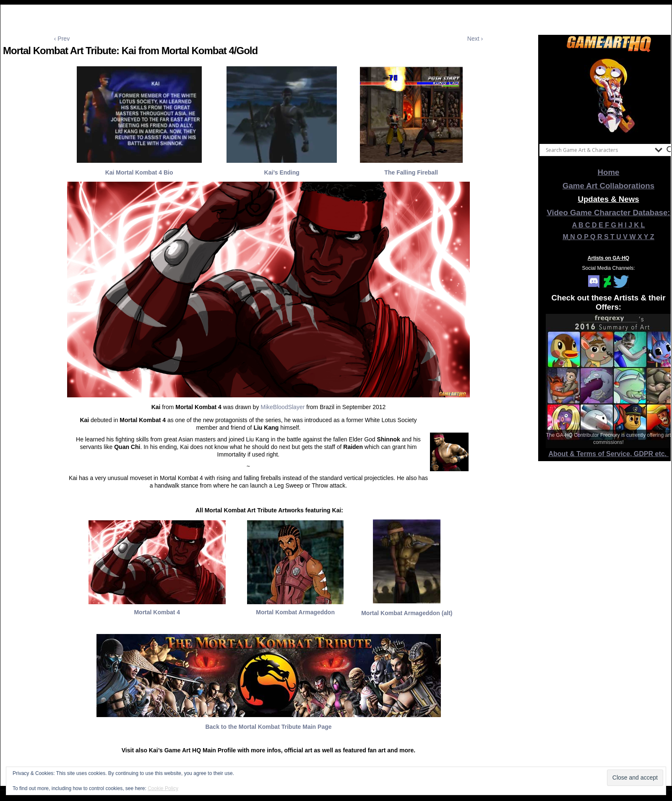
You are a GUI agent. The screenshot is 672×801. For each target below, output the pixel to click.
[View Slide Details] (609, 96)
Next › (475, 39)
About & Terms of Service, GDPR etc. (609, 454)
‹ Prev (62, 39)
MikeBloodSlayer (283, 407)
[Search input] (598, 150)
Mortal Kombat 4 (157, 612)
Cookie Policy (163, 788)
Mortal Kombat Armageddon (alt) (407, 613)
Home (609, 172)
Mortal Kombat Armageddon (295, 612)
